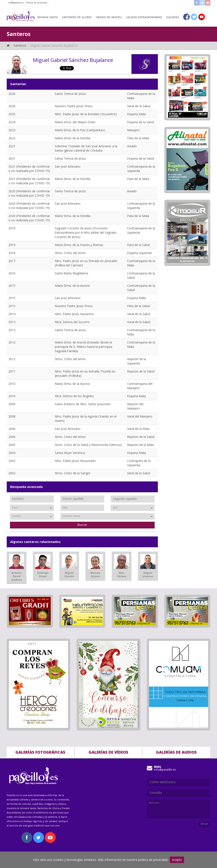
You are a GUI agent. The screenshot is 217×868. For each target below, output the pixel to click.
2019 (12, 228)
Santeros (20, 45)
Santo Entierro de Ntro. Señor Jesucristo (83, 404)
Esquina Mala (136, 114)
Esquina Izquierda (139, 253)
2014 (12, 314)
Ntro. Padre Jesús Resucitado (75, 461)
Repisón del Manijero (135, 406)
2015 (12, 286)
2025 (12, 114)
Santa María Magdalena (71, 273)
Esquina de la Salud (141, 122)
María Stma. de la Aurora (72, 286)
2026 (12, 94)
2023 (12, 130)
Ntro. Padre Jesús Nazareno (74, 314)
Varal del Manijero (140, 416)
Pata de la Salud (138, 245)
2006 (12, 429)
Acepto (177, 860)
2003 (12, 461)
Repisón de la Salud (141, 371)
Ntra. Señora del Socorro (72, 322)
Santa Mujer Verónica (70, 453)
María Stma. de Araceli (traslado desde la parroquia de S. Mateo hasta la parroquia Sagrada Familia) (83, 347)
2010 (12, 384)
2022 (12, 138)
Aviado (132, 146)
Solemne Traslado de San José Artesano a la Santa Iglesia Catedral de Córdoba (86, 148)
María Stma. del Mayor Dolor (75, 122)
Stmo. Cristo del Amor (70, 253)
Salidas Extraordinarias (144, 18)
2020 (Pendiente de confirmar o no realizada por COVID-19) (29, 193)
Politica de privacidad (36, 3)
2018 (12, 253)
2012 (12, 330)
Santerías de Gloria (77, 18)
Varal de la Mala (138, 429)
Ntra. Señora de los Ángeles (74, 396)
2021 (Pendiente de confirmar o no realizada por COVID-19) (29, 169)
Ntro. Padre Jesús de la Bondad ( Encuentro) (86, 114)
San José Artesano (68, 166)
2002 (12, 473)
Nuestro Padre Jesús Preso (74, 106)
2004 (12, 453)
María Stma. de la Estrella (73, 138)
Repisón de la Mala (140, 445)
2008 (12, 416)
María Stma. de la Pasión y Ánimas (79, 245)
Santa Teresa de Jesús (70, 94)
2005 (12, 445)
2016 (12, 273)
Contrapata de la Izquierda (139, 463)
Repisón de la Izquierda (137, 361)
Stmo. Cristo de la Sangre (73, 473)
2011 (12, 371)
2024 (12, 122)
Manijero (133, 130)
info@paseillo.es (16, 3)
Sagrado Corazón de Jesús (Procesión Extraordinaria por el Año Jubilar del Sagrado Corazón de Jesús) (86, 232)
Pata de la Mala (138, 138)
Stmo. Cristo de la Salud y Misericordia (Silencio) (88, 445)
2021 (12, 146)
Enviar (204, 824)
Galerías (173, 18)
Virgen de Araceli (109, 18)
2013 (12, 322)
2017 (12, 261)
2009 (12, 404)
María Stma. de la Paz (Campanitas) (80, 130)
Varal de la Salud (139, 106)
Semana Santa (47, 18)
